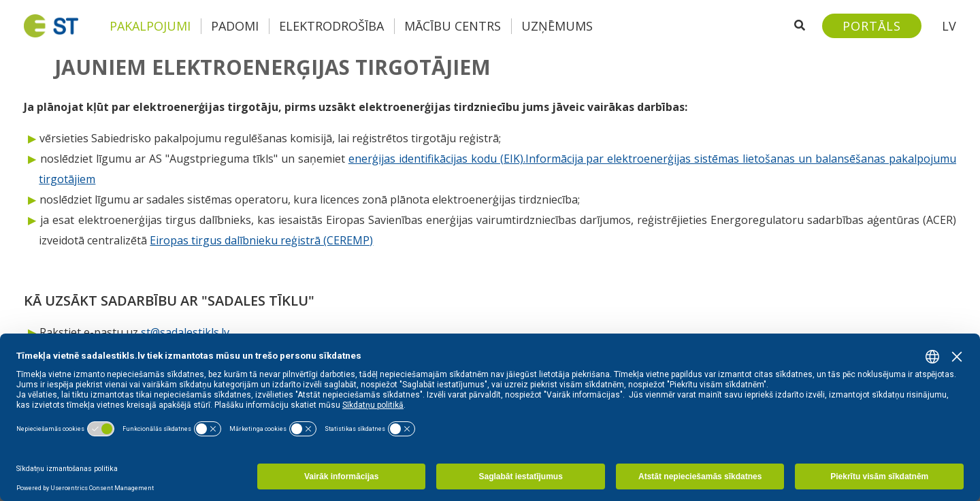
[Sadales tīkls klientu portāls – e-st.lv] (872, 26)
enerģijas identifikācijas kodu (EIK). (437, 159)
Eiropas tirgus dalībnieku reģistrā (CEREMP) (261, 240)
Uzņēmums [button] (557, 26)
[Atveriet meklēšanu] (800, 26)
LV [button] (949, 26)
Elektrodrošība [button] (331, 26)
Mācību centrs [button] (453, 26)
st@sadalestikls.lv (185, 332)
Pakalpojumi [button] (150, 26)
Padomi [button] (235, 26)
